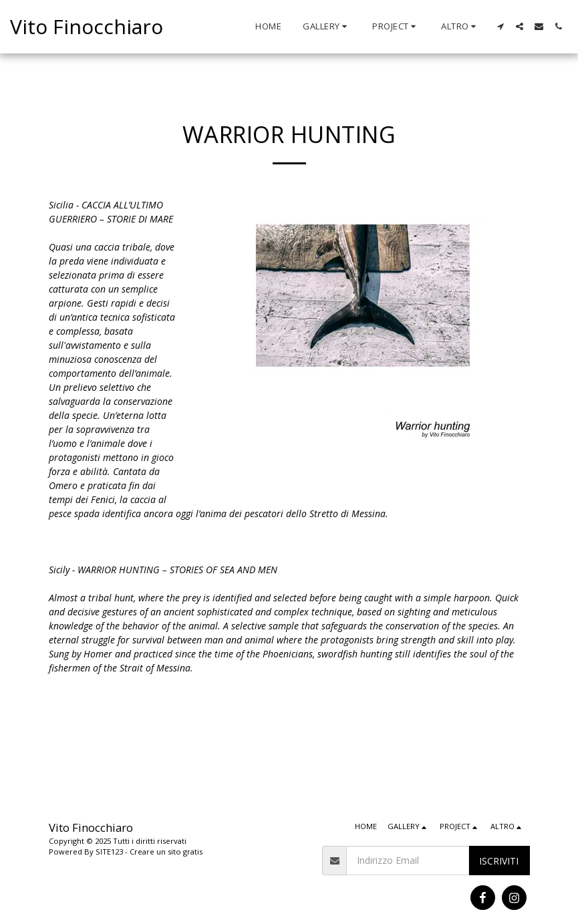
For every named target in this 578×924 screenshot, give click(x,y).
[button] (327, 27)
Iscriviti (499, 861)
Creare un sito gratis (166, 852)
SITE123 (109, 852)
